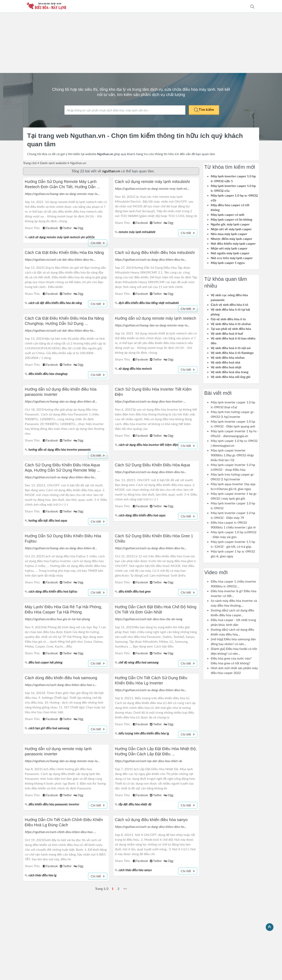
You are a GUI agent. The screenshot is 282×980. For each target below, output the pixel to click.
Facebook (50, 228)
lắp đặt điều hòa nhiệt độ (135, 804)
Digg (78, 228)
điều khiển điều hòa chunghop (48, 374)
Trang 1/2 (102, 889)
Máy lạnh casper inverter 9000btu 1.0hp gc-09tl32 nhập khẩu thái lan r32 (232, 455)
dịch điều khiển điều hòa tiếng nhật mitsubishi (149, 303)
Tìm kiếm (204, 110)
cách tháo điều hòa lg (42, 875)
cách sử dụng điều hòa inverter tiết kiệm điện (148, 445)
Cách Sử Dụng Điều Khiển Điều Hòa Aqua (153, 465)
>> (125, 889)
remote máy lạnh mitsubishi (137, 232)
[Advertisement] (141, 43)
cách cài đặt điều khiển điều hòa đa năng (55, 303)
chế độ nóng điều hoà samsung (138, 662)
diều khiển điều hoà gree (135, 591)
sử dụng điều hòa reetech (135, 368)
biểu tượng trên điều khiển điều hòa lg (144, 733)
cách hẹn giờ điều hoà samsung (49, 728)
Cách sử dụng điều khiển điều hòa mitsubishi (155, 253)
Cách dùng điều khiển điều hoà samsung (61, 678)
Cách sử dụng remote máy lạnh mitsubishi (152, 182)
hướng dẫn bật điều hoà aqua (48, 520)
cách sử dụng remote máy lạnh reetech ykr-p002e (62, 237)
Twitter (66, 228)
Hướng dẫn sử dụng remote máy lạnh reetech (156, 318)
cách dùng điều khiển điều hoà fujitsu (53, 591)
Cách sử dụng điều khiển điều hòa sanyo (151, 820)
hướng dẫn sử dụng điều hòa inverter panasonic (60, 449)
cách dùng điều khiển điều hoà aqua (142, 515)
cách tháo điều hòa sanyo (135, 870)
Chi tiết (98, 243)
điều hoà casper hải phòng (45, 662)
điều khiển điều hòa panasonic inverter (54, 804)
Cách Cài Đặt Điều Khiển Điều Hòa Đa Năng (64, 253)
